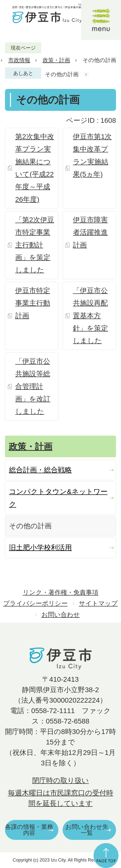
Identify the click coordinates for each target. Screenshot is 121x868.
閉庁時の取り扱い (60, 780)
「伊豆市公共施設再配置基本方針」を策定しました (90, 316)
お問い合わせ (61, 615)
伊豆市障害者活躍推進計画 (90, 232)
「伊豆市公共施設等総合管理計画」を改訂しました (33, 386)
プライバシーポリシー (35, 603)
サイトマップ (98, 603)
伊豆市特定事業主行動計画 (33, 303)
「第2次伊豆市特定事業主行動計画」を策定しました (35, 245)
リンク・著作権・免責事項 (60, 592)
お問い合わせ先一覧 (87, 830)
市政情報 (19, 60)
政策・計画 (56, 60)
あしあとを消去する (87, 74)
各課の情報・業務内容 (29, 830)
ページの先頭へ (106, 856)
